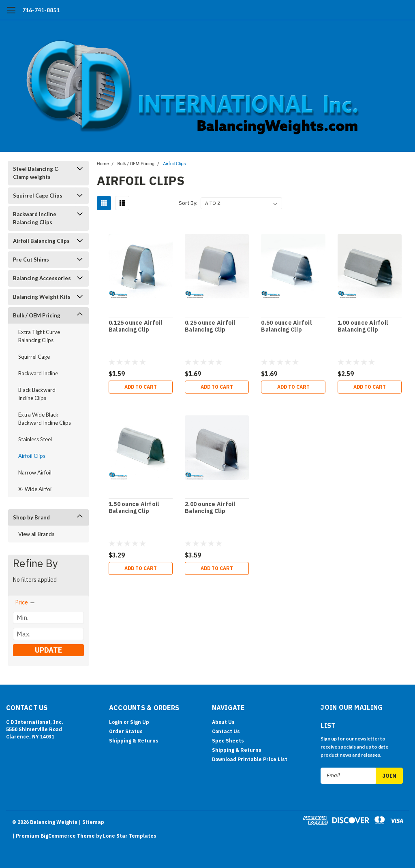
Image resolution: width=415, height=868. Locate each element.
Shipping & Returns (134, 741)
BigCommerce (58, 836)
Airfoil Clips (32, 456)
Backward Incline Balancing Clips (35, 218)
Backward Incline (38, 373)
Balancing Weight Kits (42, 297)
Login (116, 722)
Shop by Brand (31, 517)
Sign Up (140, 722)
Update (48, 650)
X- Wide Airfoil (35, 489)
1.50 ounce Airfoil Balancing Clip (134, 508)
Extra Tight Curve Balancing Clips (39, 336)
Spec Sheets (228, 741)
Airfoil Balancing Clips (41, 241)
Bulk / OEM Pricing (37, 315)
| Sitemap (91, 822)
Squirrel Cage (34, 357)
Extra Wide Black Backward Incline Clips (45, 419)
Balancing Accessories (42, 278)
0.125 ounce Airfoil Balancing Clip (136, 327)
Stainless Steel (35, 439)
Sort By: (188, 203)
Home (103, 164)
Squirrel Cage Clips (38, 196)
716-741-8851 (41, 10)
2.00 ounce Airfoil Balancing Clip (210, 508)
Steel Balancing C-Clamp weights (36, 173)
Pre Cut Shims (31, 260)
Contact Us (226, 731)
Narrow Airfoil (35, 472)
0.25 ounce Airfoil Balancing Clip (210, 327)
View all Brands (36, 534)
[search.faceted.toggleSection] (26, 602)
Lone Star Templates (130, 836)
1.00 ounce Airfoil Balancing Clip (363, 327)
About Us (223, 722)
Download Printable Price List (250, 759)
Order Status (126, 731)
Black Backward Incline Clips (37, 394)
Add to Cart (141, 387)
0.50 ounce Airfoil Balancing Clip (287, 327)
